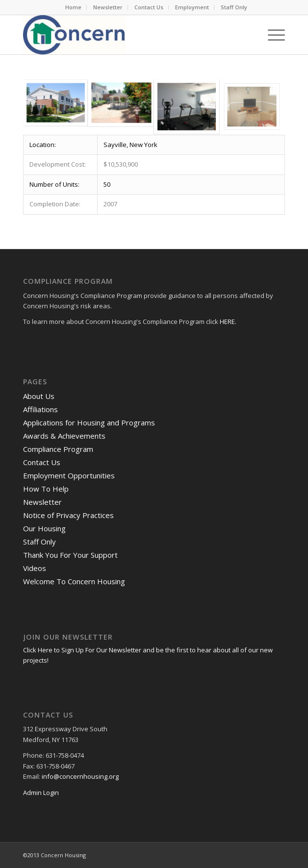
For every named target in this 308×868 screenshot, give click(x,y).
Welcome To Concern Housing (74, 581)
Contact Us (149, 7)
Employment (192, 7)
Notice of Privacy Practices (68, 515)
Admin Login (41, 793)
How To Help (46, 489)
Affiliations (40, 409)
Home (73, 7)
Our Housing (44, 528)
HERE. (228, 322)
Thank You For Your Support (70, 555)
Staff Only (234, 7)
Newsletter (108, 7)
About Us (39, 396)
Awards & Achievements (64, 436)
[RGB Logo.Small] (128, 35)
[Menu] (271, 35)
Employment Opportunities (69, 475)
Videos (35, 568)
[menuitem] (74, 7)
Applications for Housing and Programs (89, 422)
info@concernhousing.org (80, 776)
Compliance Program (58, 449)
